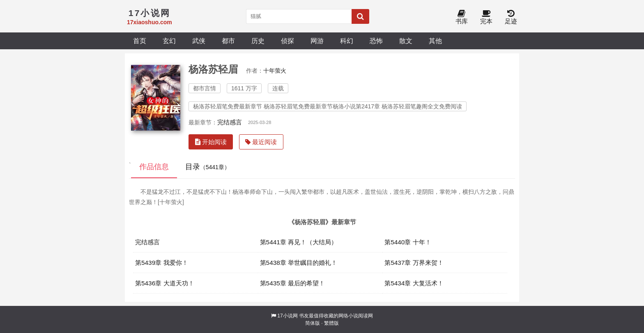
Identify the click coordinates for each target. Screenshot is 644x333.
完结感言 (230, 122)
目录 (208, 167)
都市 (228, 41)
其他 (435, 41)
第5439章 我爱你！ (162, 263)
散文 (406, 41)
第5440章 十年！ (408, 242)
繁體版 (331, 323)
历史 (258, 41)
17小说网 (287, 316)
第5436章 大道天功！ (165, 283)
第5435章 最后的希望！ (293, 283)
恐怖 (376, 41)
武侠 (199, 41)
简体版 (313, 323)
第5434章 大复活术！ (414, 283)
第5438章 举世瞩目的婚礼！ (299, 263)
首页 (140, 41)
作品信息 (154, 167)
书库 (462, 17)
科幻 (347, 41)
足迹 (511, 17)
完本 (486, 17)
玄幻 (169, 41)
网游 (317, 41)
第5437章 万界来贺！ (414, 263)
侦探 (287, 41)
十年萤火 (275, 71)
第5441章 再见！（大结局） (299, 242)
